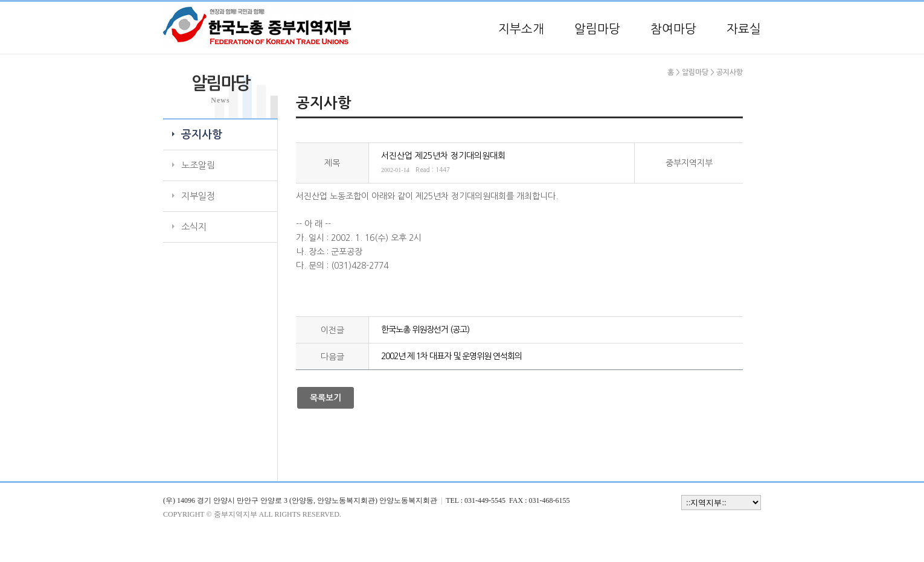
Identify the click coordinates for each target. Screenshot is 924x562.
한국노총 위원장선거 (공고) (425, 330)
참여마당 (673, 29)
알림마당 (597, 29)
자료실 (744, 29)
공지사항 (202, 135)
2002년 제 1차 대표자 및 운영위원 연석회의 (451, 356)
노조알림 (198, 165)
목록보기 (326, 398)
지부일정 (198, 196)
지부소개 (521, 29)
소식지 (194, 227)
